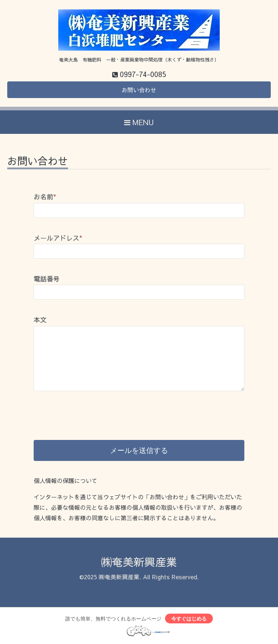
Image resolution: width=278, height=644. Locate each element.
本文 (40, 320)
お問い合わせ (139, 90)
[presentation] (89, 408)
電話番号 (47, 279)
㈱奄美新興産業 (139, 562)
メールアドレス (58, 238)
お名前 (45, 197)
